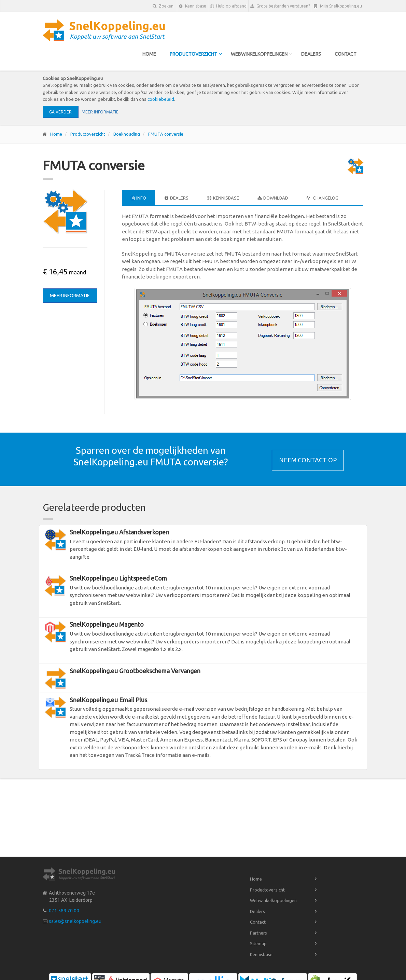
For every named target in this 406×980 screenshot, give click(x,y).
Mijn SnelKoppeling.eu (338, 6)
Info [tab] (138, 198)
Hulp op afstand (228, 6)
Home (149, 54)
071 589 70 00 (64, 911)
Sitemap (258, 943)
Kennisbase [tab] (223, 198)
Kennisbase (193, 6)
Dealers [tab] (177, 198)
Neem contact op (308, 460)
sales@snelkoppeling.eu (75, 921)
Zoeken (163, 6)
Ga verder (60, 112)
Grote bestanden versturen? (280, 6)
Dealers (311, 54)
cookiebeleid (161, 99)
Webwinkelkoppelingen (259, 54)
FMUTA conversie (166, 134)
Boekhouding (127, 134)
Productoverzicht (193, 54)
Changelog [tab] (323, 198)
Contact (346, 54)
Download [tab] (273, 198)
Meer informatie (100, 112)
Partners (258, 933)
